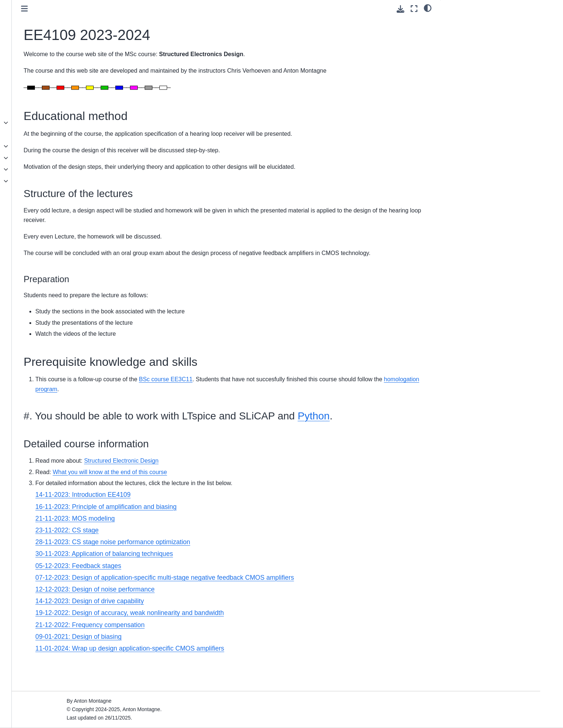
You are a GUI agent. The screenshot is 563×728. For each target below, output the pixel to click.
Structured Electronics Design (68, 88)
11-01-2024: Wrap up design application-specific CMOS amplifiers (244, 680)
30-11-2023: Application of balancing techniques (219, 585)
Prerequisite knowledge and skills (486, 43)
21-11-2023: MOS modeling (190, 550)
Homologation (49, 146)
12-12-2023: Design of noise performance (210, 620)
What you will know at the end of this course (224, 503)
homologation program (255, 408)
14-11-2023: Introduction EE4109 (197, 526)
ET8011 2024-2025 (55, 134)
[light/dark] (428, 8)
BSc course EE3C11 (280, 399)
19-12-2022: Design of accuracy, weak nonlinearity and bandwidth (244, 644)
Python (154, 447)
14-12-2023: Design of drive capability (204, 632)
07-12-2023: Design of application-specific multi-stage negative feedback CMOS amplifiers (279, 609)
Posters (42, 204)
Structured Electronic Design (236, 492)
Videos (41, 216)
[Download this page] (400, 9)
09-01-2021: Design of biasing (193, 668)
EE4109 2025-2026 (55, 123)
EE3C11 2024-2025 (56, 158)
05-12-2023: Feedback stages (193, 597)
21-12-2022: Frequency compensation (204, 656)
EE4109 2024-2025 (55, 169)
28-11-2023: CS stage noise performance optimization (227, 573)
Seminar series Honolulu (62, 181)
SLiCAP (42, 111)
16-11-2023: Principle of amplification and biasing (220, 538)
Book (39, 99)
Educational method (472, 22)
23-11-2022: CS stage (181, 561)
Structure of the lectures (481, 33)
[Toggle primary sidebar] (139, 9)
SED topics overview (57, 193)
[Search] (75, 61)
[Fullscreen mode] (414, 9)
